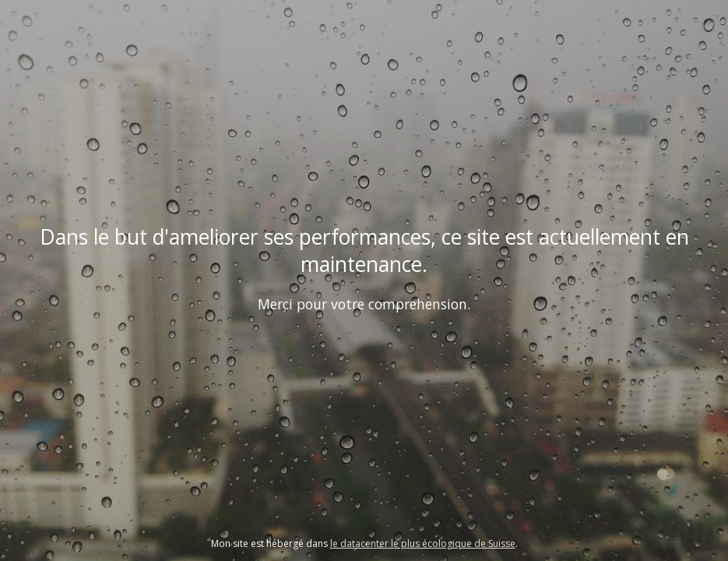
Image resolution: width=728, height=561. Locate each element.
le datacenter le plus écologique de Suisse (423, 543)
